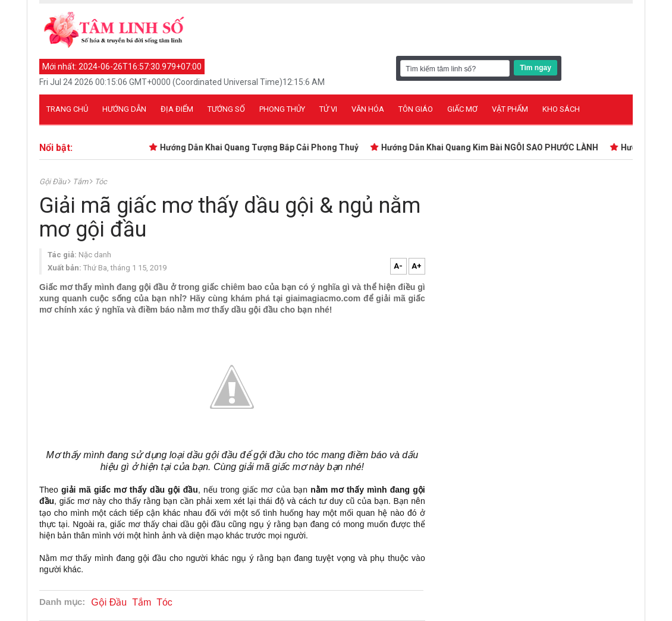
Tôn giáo (416, 109)
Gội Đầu (54, 182)
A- (398, 266)
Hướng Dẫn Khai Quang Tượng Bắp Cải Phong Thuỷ (264, 147)
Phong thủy (282, 109)
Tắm (81, 182)
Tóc (101, 182)
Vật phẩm (510, 109)
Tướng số (226, 109)
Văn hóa (368, 109)
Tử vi (328, 109)
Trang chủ (67, 109)
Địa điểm (177, 109)
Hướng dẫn (124, 109)
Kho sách (561, 109)
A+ (417, 266)
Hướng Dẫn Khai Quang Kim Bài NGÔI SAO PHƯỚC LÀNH (494, 147)
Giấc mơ (462, 109)
